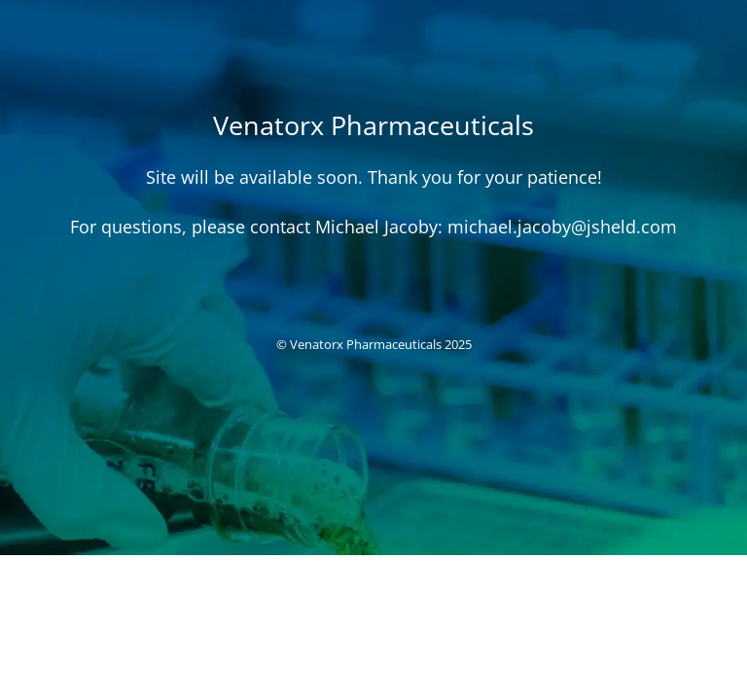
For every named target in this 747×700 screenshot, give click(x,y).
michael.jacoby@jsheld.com (562, 227)
